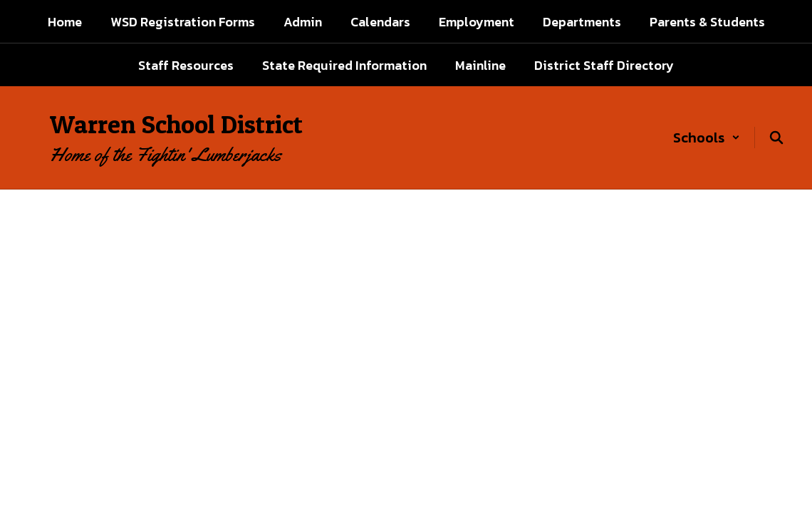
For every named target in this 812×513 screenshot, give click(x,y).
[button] (707, 138)
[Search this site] (776, 138)
